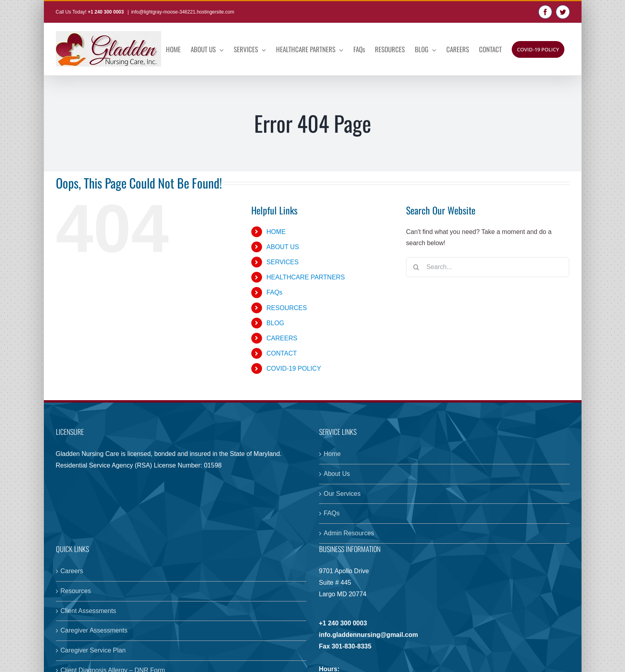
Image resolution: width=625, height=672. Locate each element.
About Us (337, 474)
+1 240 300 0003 (106, 12)
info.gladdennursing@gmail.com (369, 635)
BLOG (275, 323)
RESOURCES (287, 308)
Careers (72, 571)
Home (332, 454)
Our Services (342, 494)
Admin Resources (349, 533)
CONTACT (282, 353)
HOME (276, 232)
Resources (76, 591)
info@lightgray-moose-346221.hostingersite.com (183, 12)
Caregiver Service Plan (93, 650)
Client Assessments (89, 611)
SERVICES (283, 262)
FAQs (274, 292)
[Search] (416, 267)
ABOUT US (283, 247)
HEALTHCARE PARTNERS (306, 277)
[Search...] (488, 267)
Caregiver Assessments (94, 630)
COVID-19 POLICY (294, 368)
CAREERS (282, 338)
